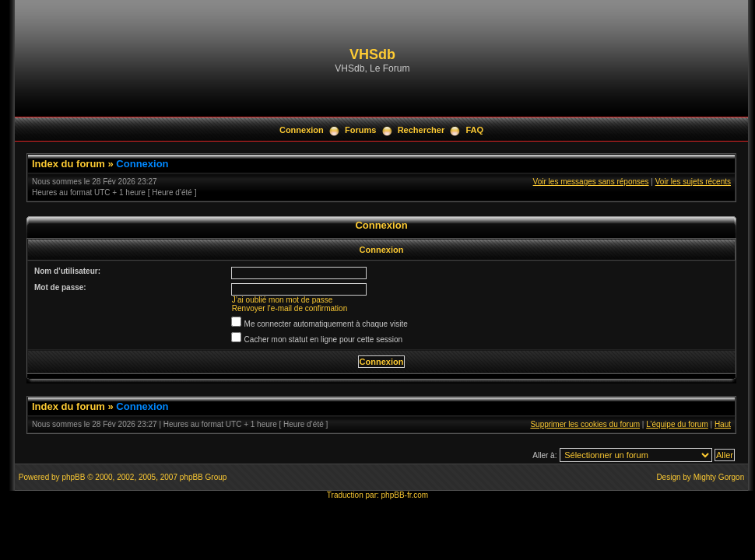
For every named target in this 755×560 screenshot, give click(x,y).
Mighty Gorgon (719, 477)
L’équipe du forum (677, 424)
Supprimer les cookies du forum (585, 424)
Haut (723, 424)
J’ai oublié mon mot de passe (283, 300)
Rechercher (421, 130)
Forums (360, 130)
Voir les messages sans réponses (591, 182)
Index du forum (68, 164)
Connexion (302, 130)
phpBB (73, 477)
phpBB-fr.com (405, 495)
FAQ (474, 130)
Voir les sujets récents (693, 182)
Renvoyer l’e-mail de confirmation (290, 308)
